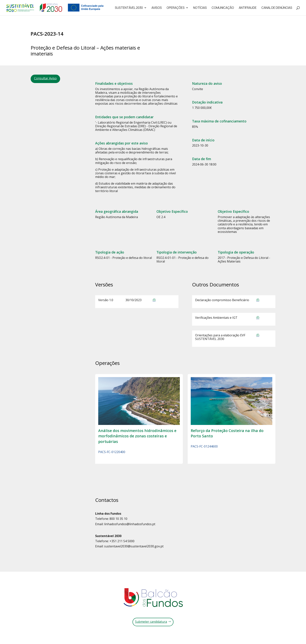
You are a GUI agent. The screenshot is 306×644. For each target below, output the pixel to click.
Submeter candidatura (151, 622)
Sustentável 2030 (129, 8)
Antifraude (248, 8)
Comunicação (223, 8)
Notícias (200, 8)
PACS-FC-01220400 (112, 452)
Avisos (157, 8)
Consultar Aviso (45, 78)
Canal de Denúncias (277, 8)
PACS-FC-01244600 (204, 446)
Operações (176, 8)
